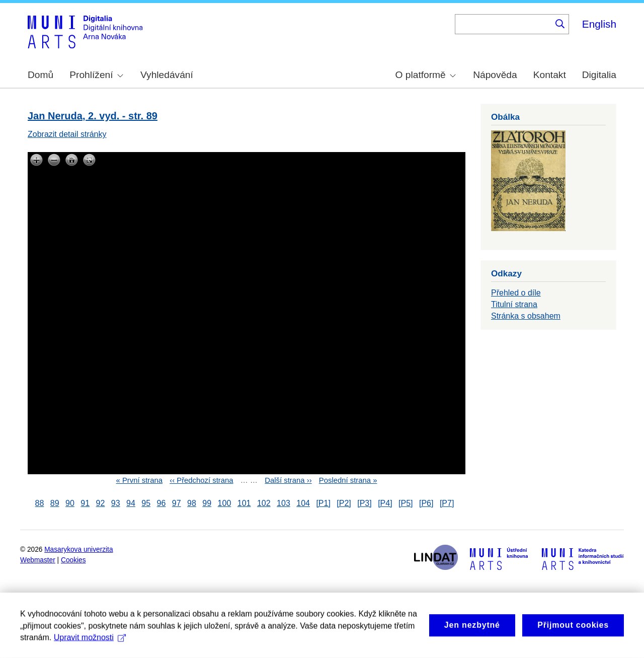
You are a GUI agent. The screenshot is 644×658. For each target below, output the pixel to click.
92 (101, 503)
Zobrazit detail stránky (67, 134)
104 (303, 503)
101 (244, 503)
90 (70, 503)
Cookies (73, 560)
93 (116, 503)
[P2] (344, 503)
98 (192, 503)
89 (55, 503)
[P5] (406, 503)
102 (264, 503)
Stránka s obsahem (526, 316)
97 (177, 503)
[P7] (447, 503)
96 (162, 503)
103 (284, 503)
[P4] (385, 503)
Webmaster (38, 560)
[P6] (426, 503)
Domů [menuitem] (41, 75)
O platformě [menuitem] (426, 75)
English (599, 24)
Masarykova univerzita (78, 550)
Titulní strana (514, 304)
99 (207, 503)
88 (40, 503)
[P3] (364, 503)
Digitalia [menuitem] (599, 75)
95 (146, 503)
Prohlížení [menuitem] (96, 75)
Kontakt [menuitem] (550, 75)
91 (85, 503)
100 (225, 503)
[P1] (323, 503)
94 (131, 503)
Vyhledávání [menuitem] (167, 75)
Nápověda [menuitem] (495, 75)
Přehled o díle (516, 293)
